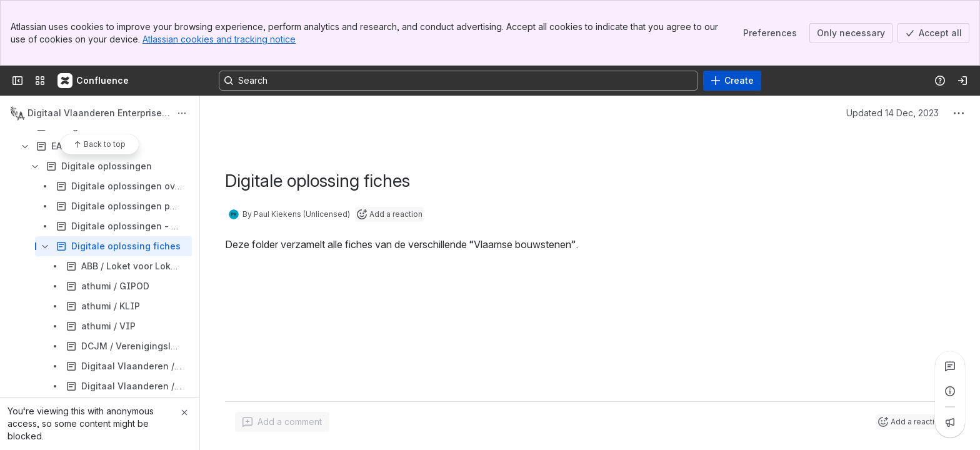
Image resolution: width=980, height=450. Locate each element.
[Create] (732, 81)
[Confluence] (94, 81)
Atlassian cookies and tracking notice (219, 39)
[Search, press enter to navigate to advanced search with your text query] (458, 81)
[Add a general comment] (282, 422)
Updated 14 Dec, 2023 (892, 113)
